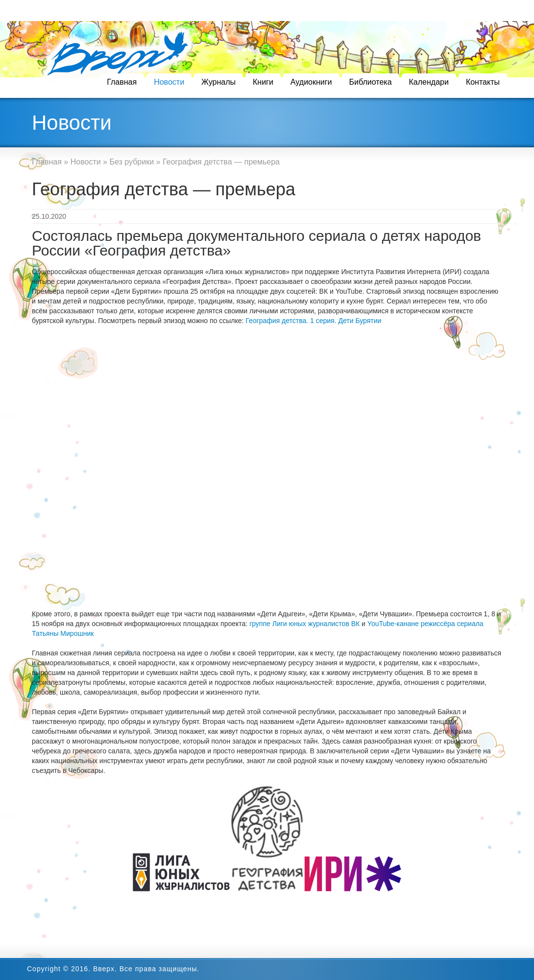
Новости (169, 82)
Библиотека (371, 82)
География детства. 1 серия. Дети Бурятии (313, 321)
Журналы (218, 82)
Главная (122, 82)
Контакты (483, 82)
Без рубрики (132, 162)
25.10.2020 (49, 216)
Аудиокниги (311, 82)
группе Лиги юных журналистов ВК (304, 624)
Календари (429, 82)
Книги (263, 82)
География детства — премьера (164, 189)
